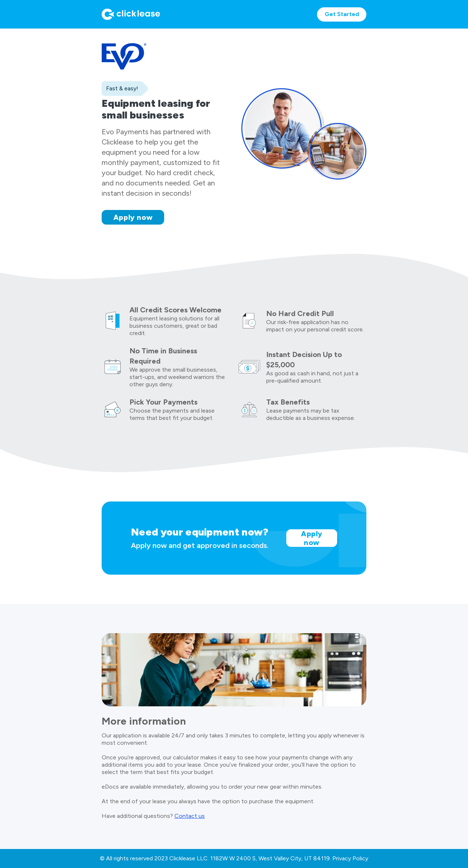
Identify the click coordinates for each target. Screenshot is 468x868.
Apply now (133, 217)
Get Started (342, 14)
